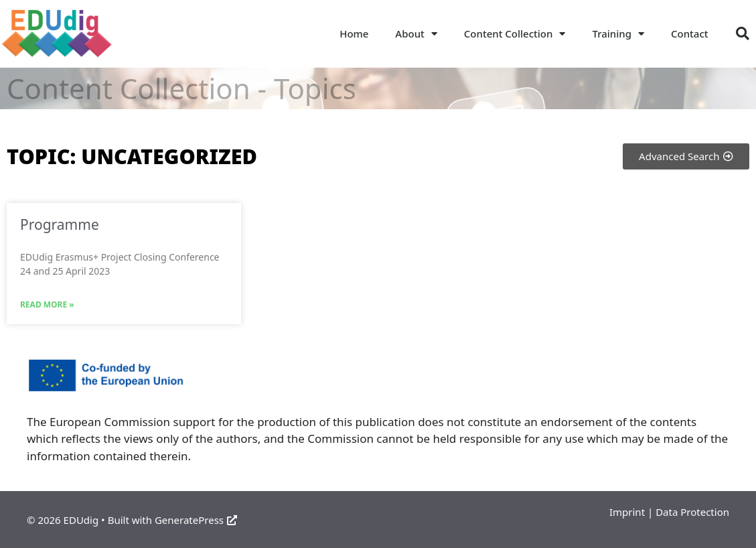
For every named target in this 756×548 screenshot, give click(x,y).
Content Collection (515, 34)
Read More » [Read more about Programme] (47, 304)
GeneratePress (196, 520)
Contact (690, 33)
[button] (743, 33)
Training (618, 34)
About (416, 34)
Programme (60, 224)
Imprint (627, 512)
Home (354, 33)
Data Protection (692, 512)
